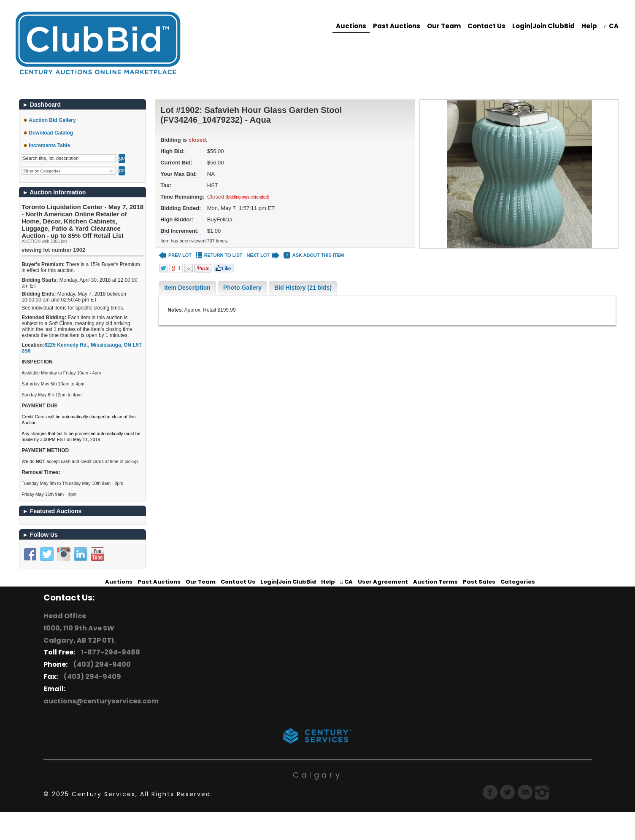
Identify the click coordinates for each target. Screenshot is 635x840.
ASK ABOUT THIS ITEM (314, 255)
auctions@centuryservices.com (101, 701)
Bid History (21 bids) (303, 288)
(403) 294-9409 (91, 677)
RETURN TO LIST (219, 255)
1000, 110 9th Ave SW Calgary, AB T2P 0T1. (80, 634)
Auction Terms (435, 582)
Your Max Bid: (178, 174)
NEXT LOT (263, 255)
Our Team (444, 26)
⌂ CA (611, 26)
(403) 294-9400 (101, 664)
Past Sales (479, 582)
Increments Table (49, 145)
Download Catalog (51, 133)
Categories (518, 582)
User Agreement (383, 582)
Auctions (351, 26)
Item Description (187, 288)
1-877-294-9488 (109, 652)
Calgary (318, 775)
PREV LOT (175, 255)
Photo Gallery (242, 288)
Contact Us (486, 26)
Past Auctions (397, 26)
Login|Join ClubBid (543, 26)
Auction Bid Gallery (52, 120)
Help (589, 26)
